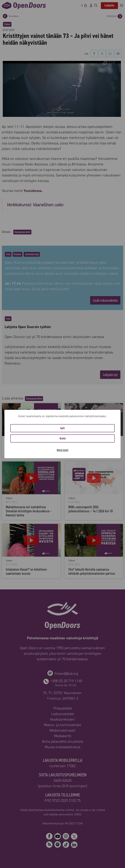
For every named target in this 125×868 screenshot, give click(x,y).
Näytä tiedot (62, 450)
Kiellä (63, 439)
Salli (62, 428)
